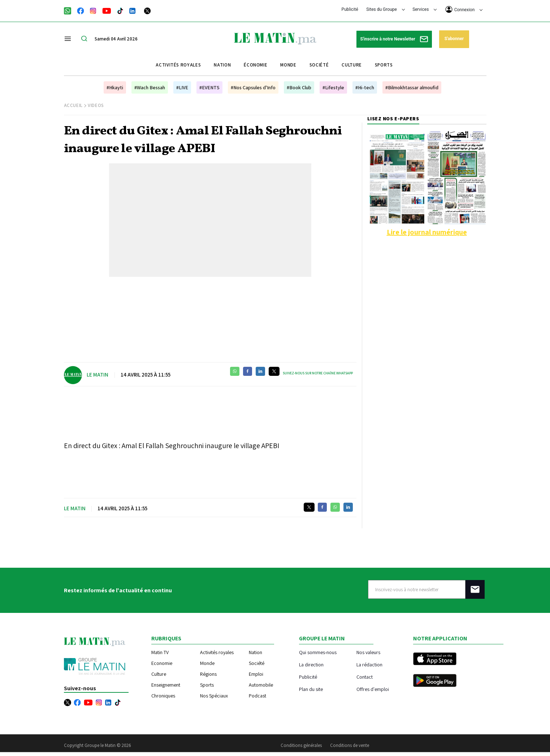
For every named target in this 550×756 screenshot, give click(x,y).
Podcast (257, 696)
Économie (255, 65)
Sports (384, 65)
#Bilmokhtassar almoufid (412, 87)
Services (425, 9)
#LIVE (182, 87)
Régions (208, 674)
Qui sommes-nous (318, 652)
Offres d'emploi (373, 689)
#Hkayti (115, 87)
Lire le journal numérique (427, 232)
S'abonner (454, 39)
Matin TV (160, 652)
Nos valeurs (368, 652)
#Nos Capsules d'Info (253, 87)
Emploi (256, 674)
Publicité (350, 9)
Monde (288, 65)
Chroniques (163, 696)
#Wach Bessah (150, 87)
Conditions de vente (350, 745)
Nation (222, 65)
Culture (352, 65)
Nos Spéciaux (214, 696)
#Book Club (299, 87)
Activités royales (178, 65)
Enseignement (166, 685)
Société (319, 65)
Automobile (261, 685)
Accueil (73, 105)
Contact (365, 677)
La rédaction (369, 664)
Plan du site (311, 689)
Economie (162, 663)
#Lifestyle (333, 87)
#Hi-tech (365, 87)
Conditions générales (301, 745)
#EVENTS (209, 87)
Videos (96, 105)
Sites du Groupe (386, 9)
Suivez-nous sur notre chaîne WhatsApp (318, 373)
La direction (311, 664)
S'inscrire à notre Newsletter (394, 39)
